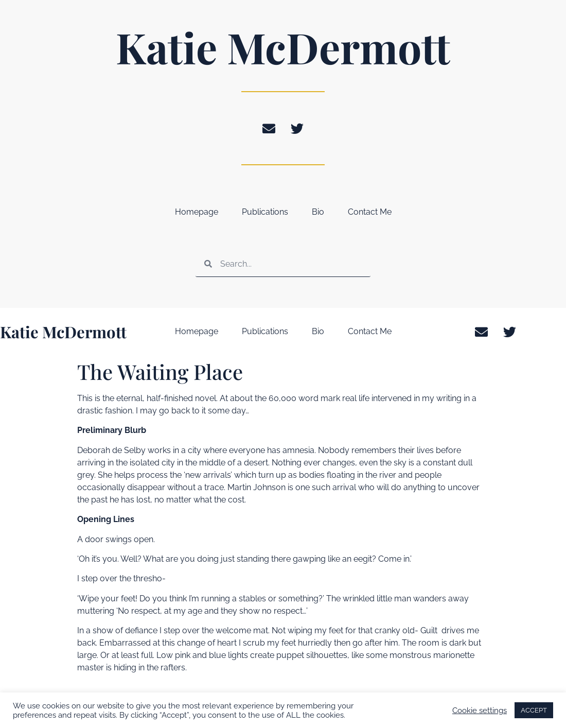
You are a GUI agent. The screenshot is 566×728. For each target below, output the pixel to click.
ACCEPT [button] (534, 710)
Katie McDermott (283, 47)
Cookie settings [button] (480, 710)
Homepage (197, 212)
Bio (318, 212)
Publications (265, 212)
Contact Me (370, 212)
